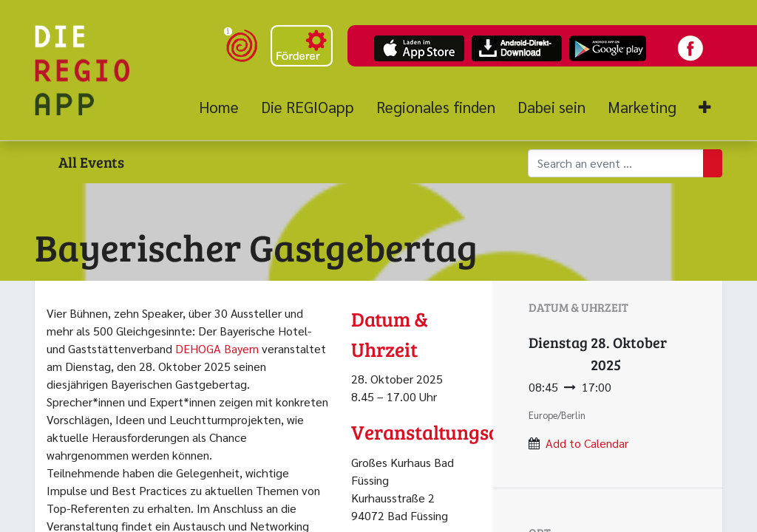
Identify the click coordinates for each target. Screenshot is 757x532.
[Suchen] (713, 163)
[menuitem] (224, 107)
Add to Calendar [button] (587, 443)
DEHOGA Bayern (217, 348)
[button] (705, 108)
